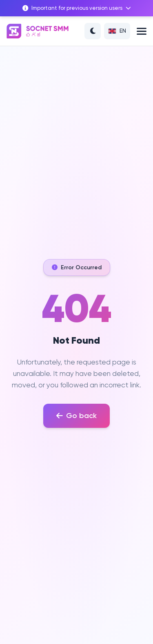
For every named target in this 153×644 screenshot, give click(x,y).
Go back (76, 416)
